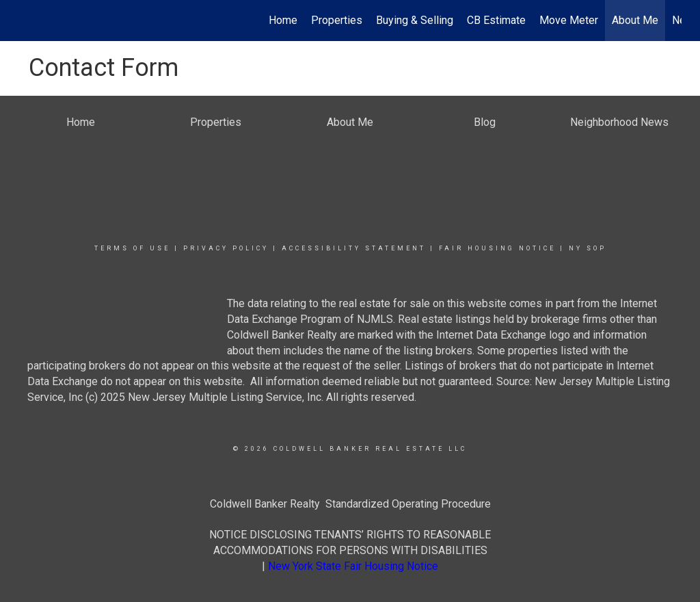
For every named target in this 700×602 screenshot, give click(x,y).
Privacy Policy (226, 248)
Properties (337, 20)
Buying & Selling (415, 20)
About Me (635, 20)
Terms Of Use (132, 248)
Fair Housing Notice (497, 248)
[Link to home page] (26, 21)
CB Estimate (496, 20)
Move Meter (569, 20)
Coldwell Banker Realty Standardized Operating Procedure (350, 504)
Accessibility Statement (354, 248)
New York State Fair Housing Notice (353, 566)
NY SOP (588, 248)
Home (283, 20)
